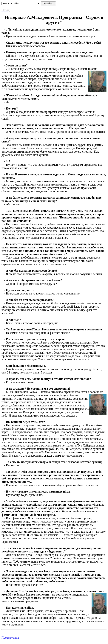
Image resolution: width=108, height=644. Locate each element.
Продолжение (10, 638)
